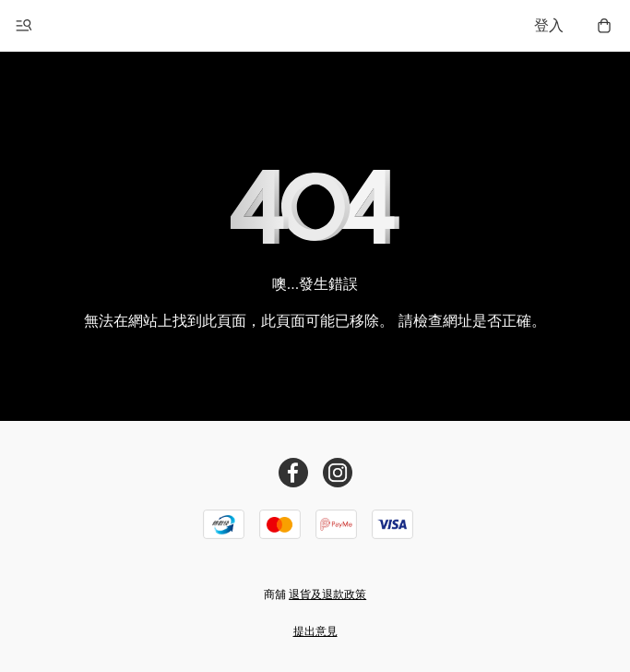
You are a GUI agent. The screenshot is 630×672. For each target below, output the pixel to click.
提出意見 (315, 631)
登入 (549, 25)
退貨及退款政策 (327, 594)
